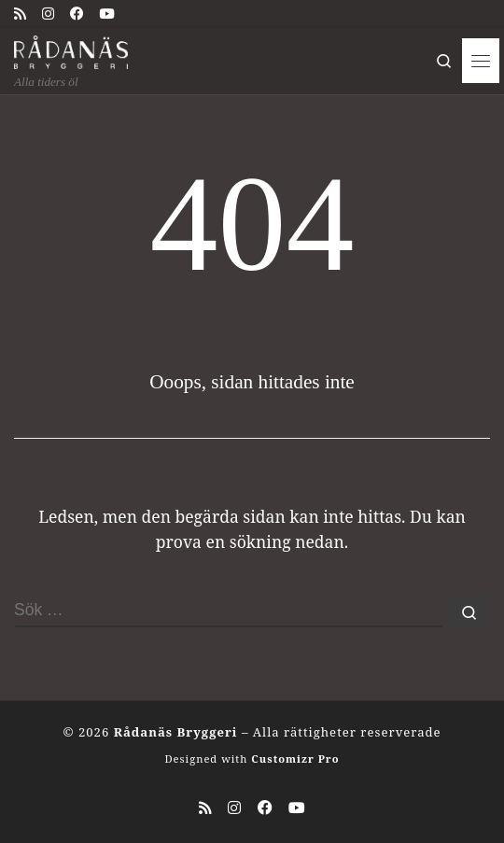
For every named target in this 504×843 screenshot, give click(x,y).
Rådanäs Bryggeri (176, 732)
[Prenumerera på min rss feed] (20, 14)
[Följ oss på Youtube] (106, 14)
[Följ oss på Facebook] (77, 14)
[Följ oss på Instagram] (48, 14)
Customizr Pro (295, 759)
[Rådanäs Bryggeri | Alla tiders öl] (71, 50)
